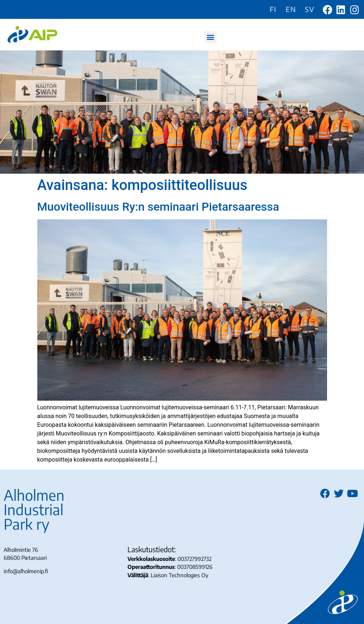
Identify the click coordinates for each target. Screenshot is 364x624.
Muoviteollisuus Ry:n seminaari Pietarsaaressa (158, 207)
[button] (211, 37)
